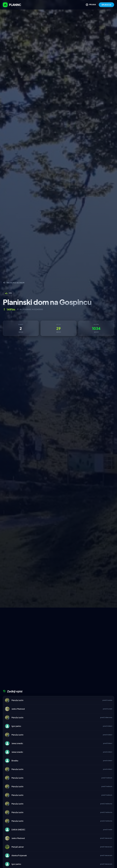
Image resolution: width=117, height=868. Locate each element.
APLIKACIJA (106, 5)
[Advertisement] (58, 625)
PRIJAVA (91, 5)
